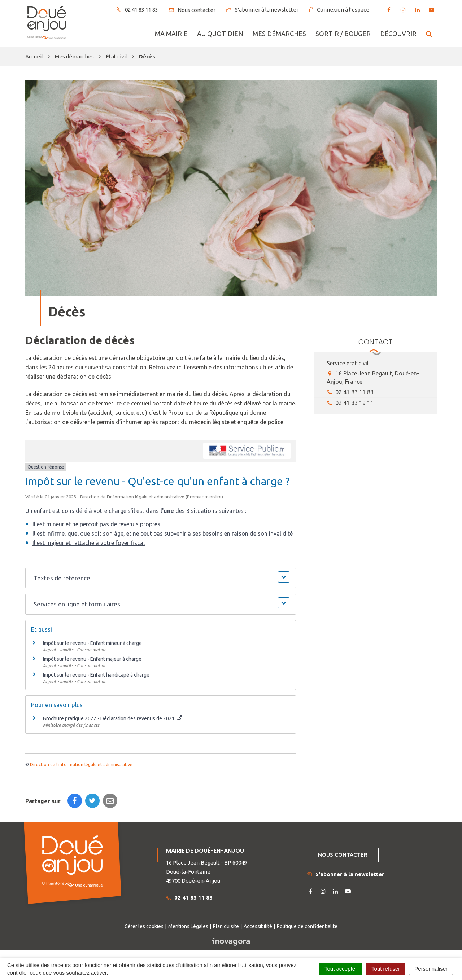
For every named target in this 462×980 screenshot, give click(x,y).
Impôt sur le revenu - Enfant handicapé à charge (96, 675)
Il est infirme (49, 533)
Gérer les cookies (144, 926)
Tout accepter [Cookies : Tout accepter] (341, 969)
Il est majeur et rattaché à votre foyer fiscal (89, 543)
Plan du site (226, 926)
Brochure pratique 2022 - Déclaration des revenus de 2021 (112, 718)
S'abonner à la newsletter (345, 874)
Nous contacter (343, 855)
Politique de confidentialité (307, 926)
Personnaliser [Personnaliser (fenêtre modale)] (431, 969)
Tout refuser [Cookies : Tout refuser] (386, 969)
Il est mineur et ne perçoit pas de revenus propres (96, 524)
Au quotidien (220, 34)
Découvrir (398, 34)
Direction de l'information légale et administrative (81, 764)
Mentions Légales (188, 926)
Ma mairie (171, 34)
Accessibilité (258, 926)
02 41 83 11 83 (350, 392)
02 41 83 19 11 (350, 403)
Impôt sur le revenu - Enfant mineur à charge (92, 643)
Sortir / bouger (343, 34)
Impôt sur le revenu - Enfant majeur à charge (92, 659)
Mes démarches (279, 34)
